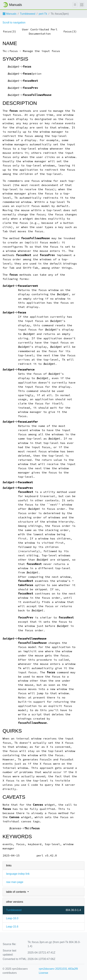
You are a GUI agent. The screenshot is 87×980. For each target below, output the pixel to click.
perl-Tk (43, 14)
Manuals (10, 14)
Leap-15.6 (12, 927)
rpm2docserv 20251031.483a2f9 (58, 969)
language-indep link (18, 874)
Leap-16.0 (12, 918)
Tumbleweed (28, 14)
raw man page (15, 882)
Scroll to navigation (14, 23)
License (43, 973)
